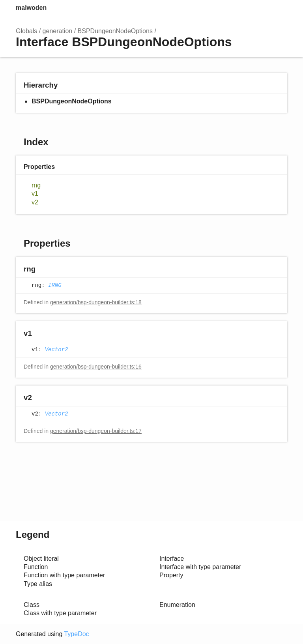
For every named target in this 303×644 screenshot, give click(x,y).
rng (36, 185)
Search (246, 8)
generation (58, 31)
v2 (35, 202)
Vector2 (57, 350)
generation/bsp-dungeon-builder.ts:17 (96, 431)
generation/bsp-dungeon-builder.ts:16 (96, 367)
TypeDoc (76, 634)
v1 (35, 194)
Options (262, 8)
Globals (26, 31)
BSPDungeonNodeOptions (115, 31)
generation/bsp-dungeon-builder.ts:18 (96, 302)
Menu (279, 8)
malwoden (31, 8)
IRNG (55, 285)
